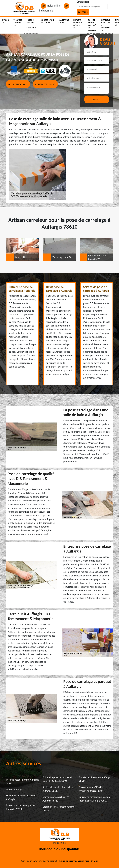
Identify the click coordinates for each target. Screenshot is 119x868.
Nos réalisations (18, 84)
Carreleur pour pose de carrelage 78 (106, 25)
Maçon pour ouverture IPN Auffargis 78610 (56, 799)
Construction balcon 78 (47, 21)
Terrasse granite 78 (18, 23)
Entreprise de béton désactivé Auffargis (21, 797)
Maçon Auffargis (14, 789)
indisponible (51, 6)
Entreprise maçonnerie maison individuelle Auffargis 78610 (94, 799)
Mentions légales (88, 861)
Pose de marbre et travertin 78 (31, 25)
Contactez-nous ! (45, 84)
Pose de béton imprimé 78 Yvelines (92, 25)
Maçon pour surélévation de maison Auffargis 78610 (93, 789)
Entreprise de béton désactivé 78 (78, 24)
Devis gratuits (67, 861)
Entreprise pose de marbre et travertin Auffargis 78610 (57, 779)
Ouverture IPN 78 (64, 21)
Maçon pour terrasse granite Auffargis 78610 (20, 807)
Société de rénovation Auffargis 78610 (95, 779)
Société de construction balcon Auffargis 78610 (58, 789)
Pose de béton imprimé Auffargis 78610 (22, 782)
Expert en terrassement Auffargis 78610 (59, 809)
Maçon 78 (6, 21)
